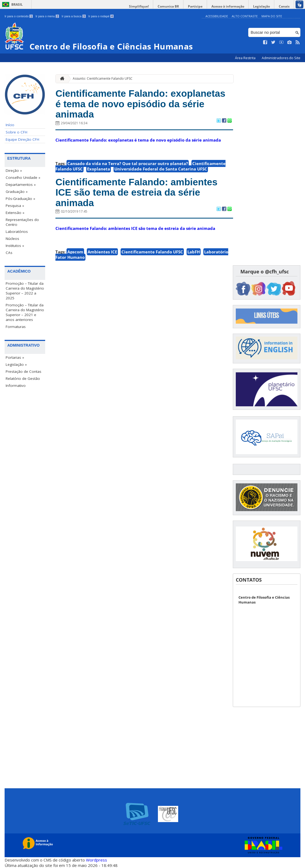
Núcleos (12, 239)
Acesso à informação (228, 6)
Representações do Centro (22, 222)
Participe (195, 6)
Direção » (14, 170)
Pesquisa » (15, 206)
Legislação (261, 6)
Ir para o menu (47, 16)
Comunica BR (168, 6)
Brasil (17, 4)
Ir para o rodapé (101, 16)
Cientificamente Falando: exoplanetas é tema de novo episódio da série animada (140, 104)
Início (10, 125)
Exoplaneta (99, 169)
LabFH (194, 252)
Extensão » (15, 213)
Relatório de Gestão (23, 378)
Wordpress (97, 860)
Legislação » (16, 364)
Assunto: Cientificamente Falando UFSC (103, 78)
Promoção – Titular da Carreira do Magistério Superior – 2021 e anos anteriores (25, 312)
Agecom (75, 252)
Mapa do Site (272, 16)
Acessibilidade (217, 16)
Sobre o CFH (16, 132)
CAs (9, 253)
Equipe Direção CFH (22, 139)
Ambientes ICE (102, 252)
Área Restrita (246, 58)
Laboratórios (17, 232)
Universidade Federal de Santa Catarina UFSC (161, 169)
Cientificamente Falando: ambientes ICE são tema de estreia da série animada (136, 192)
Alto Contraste (245, 16)
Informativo (16, 386)
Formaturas (16, 327)
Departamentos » (21, 185)
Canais (284, 6)
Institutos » (15, 246)
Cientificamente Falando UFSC (152, 252)
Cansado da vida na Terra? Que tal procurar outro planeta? (128, 163)
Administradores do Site (281, 58)
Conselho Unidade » (23, 177)
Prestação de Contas (24, 371)
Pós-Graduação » (20, 199)
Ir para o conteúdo (19, 16)
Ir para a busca (74, 16)
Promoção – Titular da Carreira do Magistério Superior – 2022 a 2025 (25, 291)
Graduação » (17, 192)
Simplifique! (139, 6)
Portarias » (15, 357)
